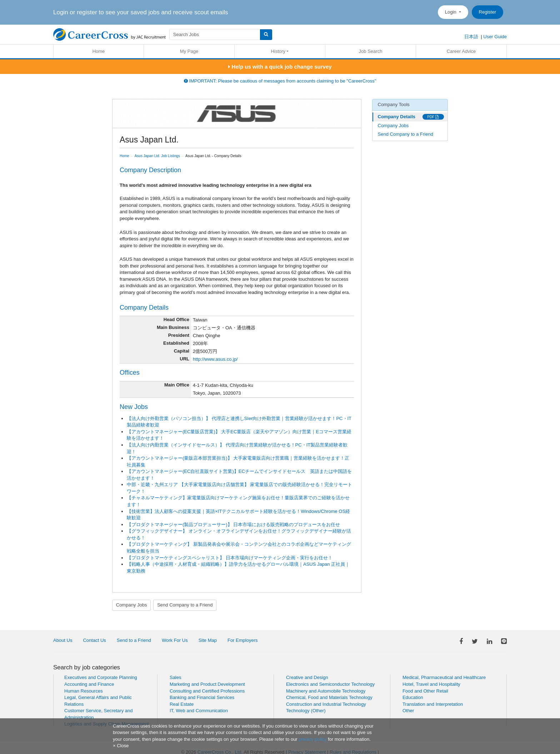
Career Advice (461, 51)
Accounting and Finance (89, 684)
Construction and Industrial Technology (326, 704)
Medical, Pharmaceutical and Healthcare (444, 677)
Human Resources (84, 691)
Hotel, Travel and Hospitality (431, 684)
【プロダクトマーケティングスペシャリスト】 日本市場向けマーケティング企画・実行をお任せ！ (230, 558)
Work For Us (175, 640)
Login (451, 12)
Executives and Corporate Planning (101, 677)
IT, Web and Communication (199, 711)
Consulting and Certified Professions (207, 691)
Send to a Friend (134, 640)
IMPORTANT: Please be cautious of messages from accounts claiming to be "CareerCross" (280, 81)
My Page (189, 51)
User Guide (495, 37)
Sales (176, 677)
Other (408, 711)
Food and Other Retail (425, 691)
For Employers (243, 640)
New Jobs (134, 407)
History (278, 51)
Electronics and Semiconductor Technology (330, 684)
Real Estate (182, 704)
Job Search (371, 51)
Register (487, 12)
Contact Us (94, 640)
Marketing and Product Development (207, 684)
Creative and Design (307, 677)
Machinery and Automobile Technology (326, 691)
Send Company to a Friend (185, 605)
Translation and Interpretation (433, 704)
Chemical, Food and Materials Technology (329, 697)
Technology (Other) (306, 711)
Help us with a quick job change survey (280, 67)
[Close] (121, 746)
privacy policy (312, 739)
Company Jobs (132, 605)
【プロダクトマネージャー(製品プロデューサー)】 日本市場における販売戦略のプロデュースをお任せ (233, 525)
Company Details (397, 117)
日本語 (471, 37)
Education (413, 697)
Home (99, 51)
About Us (63, 640)
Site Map (208, 640)
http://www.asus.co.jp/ (215, 359)
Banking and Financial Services (202, 697)
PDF (433, 117)
